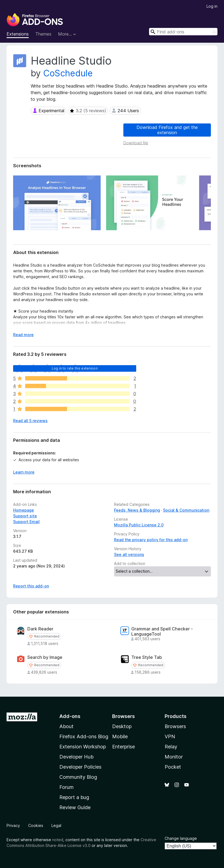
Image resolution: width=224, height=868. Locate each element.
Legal (56, 825)
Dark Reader (40, 629)
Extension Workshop (83, 747)
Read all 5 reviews (30, 421)
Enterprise (123, 747)
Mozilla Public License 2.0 (139, 525)
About (66, 726)
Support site (25, 516)
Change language (181, 838)
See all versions (129, 554)
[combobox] (183, 32)
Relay (171, 747)
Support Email (26, 522)
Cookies (36, 825)
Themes (43, 34)
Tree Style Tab (147, 657)
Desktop (122, 726)
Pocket (173, 767)
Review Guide (75, 807)
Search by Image (45, 657)
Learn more (24, 472)
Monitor (174, 757)
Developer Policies (80, 767)
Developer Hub (76, 757)
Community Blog (78, 777)
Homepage (24, 510)
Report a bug (74, 797)
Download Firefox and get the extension (167, 130)
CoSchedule (68, 73)
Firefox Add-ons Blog (84, 736)
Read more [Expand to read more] (23, 335)
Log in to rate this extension (75, 368)
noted (58, 840)
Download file (136, 143)
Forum (66, 787)
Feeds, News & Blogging (137, 510)
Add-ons (70, 716)
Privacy (13, 825)
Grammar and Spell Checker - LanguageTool (162, 631)
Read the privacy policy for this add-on (151, 540)
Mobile (120, 736)
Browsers (175, 726)
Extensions (18, 34)
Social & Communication (186, 510)
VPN (170, 736)
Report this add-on (31, 586)
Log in (212, 6)
